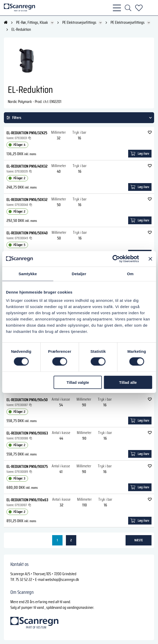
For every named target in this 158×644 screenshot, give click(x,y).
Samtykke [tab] (28, 274)
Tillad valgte (78, 382)
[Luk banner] (150, 259)
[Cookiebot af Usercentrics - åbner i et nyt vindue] (116, 259)
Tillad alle (128, 382)
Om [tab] (130, 274)
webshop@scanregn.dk (62, 579)
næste (139, 540)
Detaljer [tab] (79, 274)
